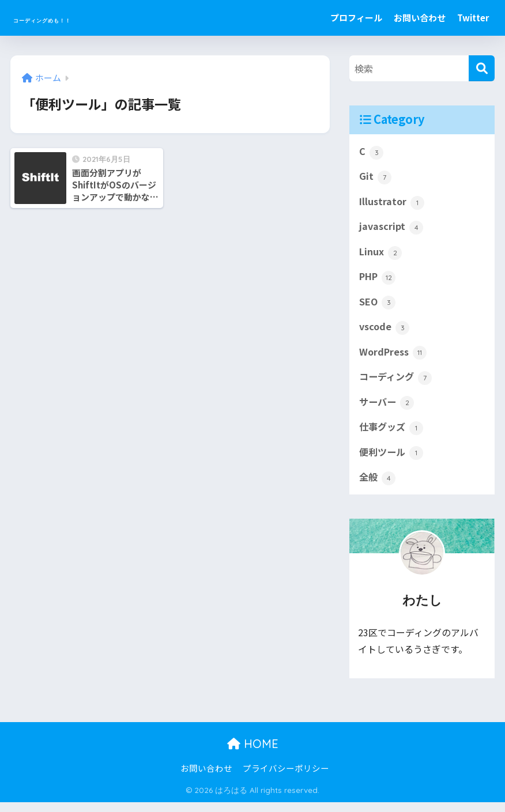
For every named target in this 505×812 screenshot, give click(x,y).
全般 (378, 487)
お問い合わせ (420, 18)
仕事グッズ (393, 436)
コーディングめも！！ (84, 18)
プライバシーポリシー (286, 778)
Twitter (473, 18)
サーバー (388, 410)
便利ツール (393, 461)
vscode (385, 333)
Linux (381, 255)
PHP (379, 281)
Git (375, 178)
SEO (378, 307)
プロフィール (356, 18)
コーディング (397, 384)
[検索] (482, 68)
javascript (392, 229)
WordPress (394, 358)
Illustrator (393, 203)
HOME (253, 754)
